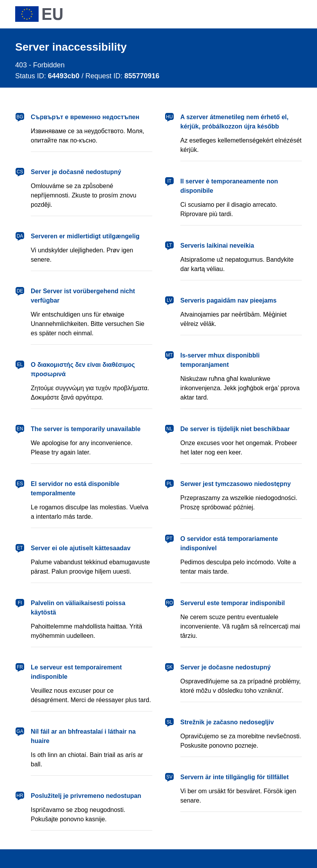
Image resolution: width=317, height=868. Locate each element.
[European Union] (39, 14)
